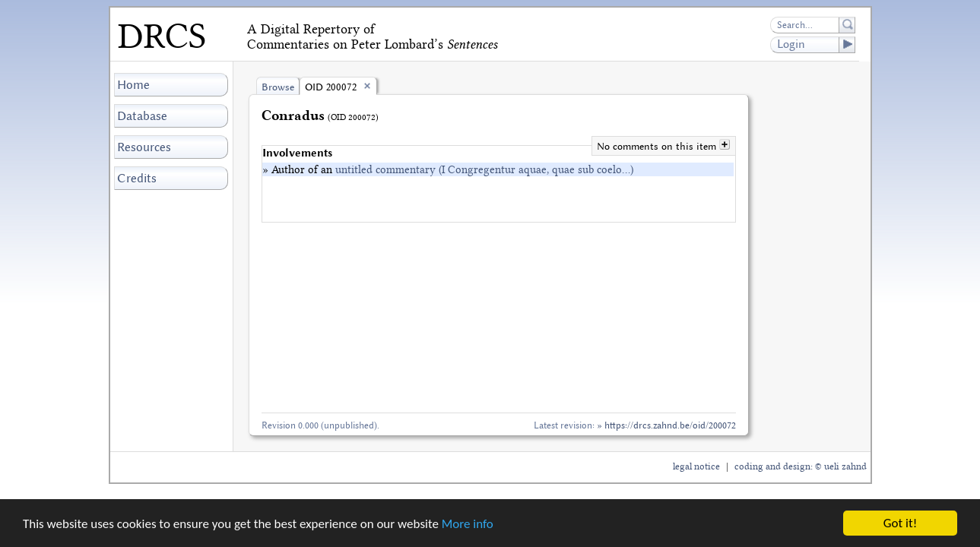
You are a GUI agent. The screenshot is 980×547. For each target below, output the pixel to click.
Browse (278, 87)
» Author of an (448, 169)
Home (133, 85)
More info (468, 524)
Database (142, 116)
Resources (144, 147)
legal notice (696, 466)
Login (816, 45)
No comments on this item (658, 146)
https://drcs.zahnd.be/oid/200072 (670, 425)
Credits (137, 178)
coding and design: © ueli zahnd (801, 466)
